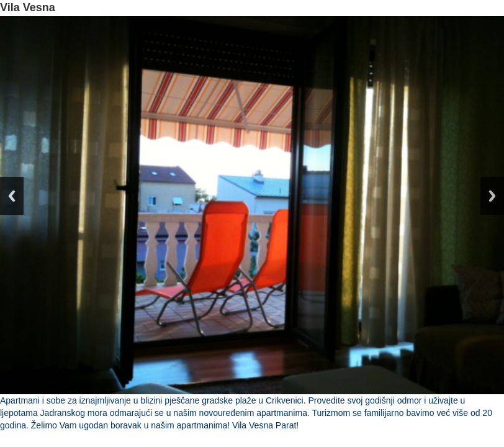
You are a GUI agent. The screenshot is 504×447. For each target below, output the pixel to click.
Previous (12, 196)
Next (492, 196)
